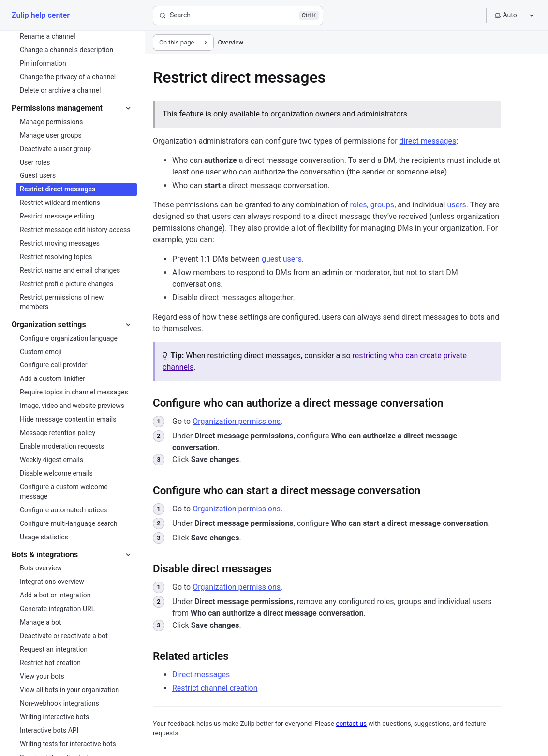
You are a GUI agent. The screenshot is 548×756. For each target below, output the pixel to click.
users (456, 205)
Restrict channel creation (215, 688)
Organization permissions (237, 421)
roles (359, 205)
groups (382, 205)
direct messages (428, 141)
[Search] (238, 15)
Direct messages (201, 675)
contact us (351, 723)
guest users (282, 259)
